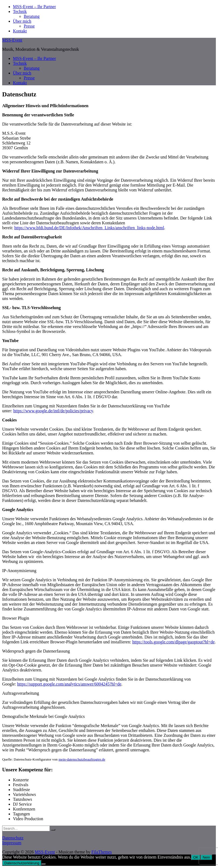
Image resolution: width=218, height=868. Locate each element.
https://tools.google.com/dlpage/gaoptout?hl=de (174, 642)
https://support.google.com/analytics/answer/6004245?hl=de (69, 684)
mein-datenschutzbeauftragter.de (82, 759)
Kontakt (20, 31)
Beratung (32, 16)
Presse (29, 26)
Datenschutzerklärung (22, 863)
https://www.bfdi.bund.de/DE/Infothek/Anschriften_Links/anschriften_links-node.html (89, 228)
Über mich (22, 21)
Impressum (12, 843)
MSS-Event (12, 40)
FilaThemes (102, 852)
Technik (20, 11)
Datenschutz (13, 838)
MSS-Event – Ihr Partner (34, 7)
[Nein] (44, 864)
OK (196, 857)
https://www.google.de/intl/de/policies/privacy (53, 411)
